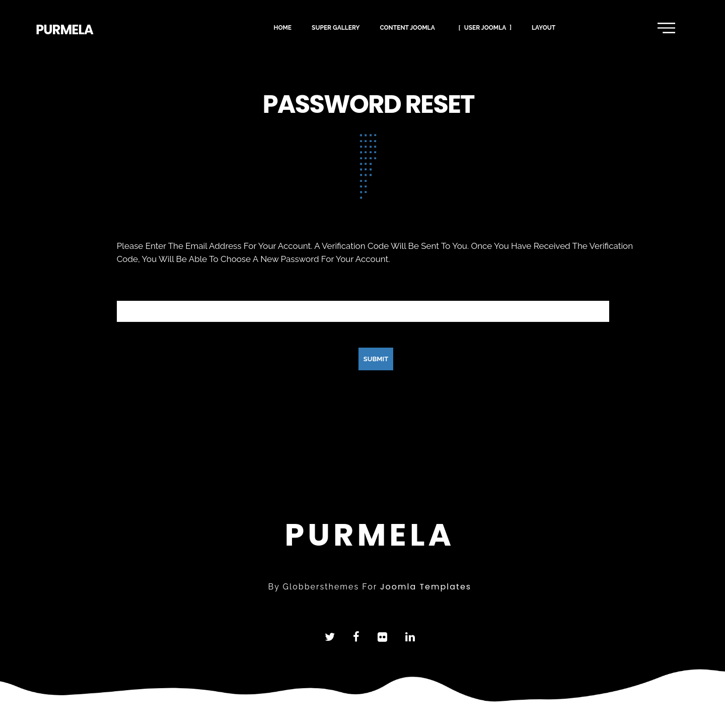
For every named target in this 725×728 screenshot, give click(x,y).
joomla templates (426, 587)
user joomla (485, 27)
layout (543, 27)
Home (282, 27)
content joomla (407, 27)
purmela (64, 30)
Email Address (144, 287)
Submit (376, 359)
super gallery (336, 27)
